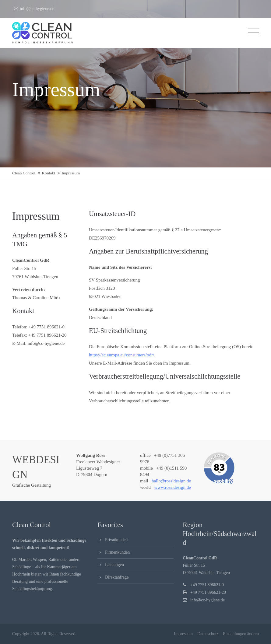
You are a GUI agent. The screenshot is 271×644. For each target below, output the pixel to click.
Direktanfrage (117, 577)
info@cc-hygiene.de (34, 9)
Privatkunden (116, 540)
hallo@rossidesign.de (171, 481)
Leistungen (114, 565)
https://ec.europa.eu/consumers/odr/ (121, 355)
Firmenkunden (117, 552)
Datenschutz (208, 634)
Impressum (183, 634)
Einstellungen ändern (241, 634)
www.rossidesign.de (172, 487)
